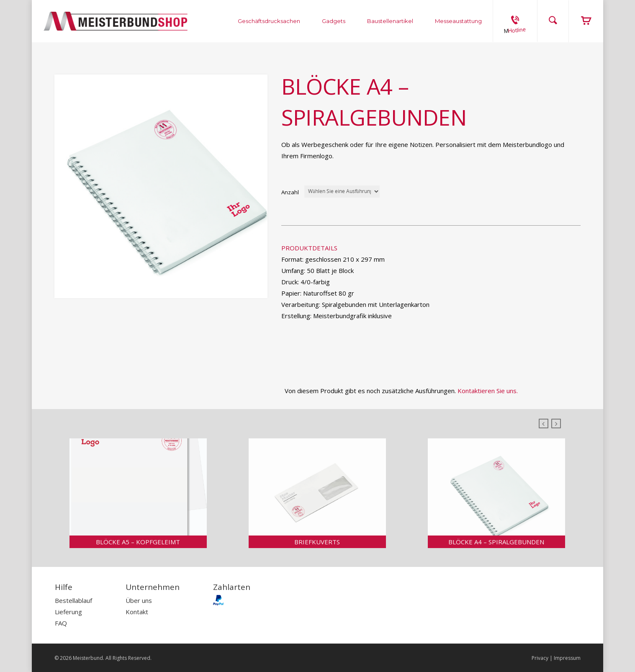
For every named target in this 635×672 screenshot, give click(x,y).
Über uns (139, 600)
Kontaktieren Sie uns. (488, 391)
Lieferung (68, 612)
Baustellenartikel (390, 21)
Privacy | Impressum (556, 658)
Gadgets (334, 21)
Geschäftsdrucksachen (269, 21)
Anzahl (290, 192)
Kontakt (137, 612)
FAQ (61, 623)
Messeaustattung (458, 21)
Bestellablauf (73, 600)
